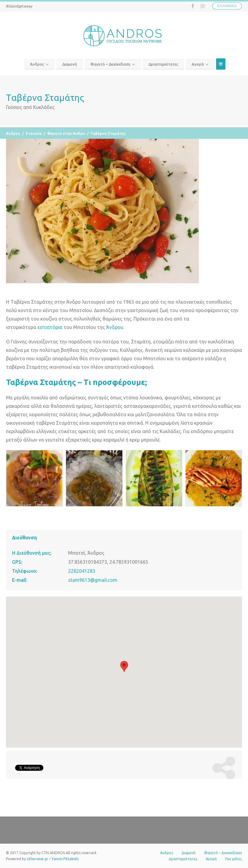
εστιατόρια (50, 327)
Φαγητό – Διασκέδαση (110, 64)
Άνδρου (115, 327)
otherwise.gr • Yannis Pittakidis (53, 859)
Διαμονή (70, 64)
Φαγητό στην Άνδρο (66, 133)
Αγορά (198, 64)
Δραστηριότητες (163, 64)
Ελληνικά (227, 6)
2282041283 (82, 571)
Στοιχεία (34, 133)
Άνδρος (37, 64)
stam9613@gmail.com (93, 580)
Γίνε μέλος (234, 859)
